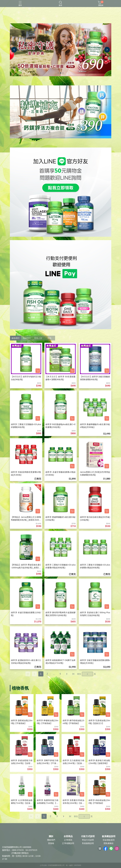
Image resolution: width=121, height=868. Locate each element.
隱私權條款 (109, 843)
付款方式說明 (88, 836)
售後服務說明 (88, 843)
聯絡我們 (51, 840)
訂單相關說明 (68, 843)
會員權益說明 (109, 836)
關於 (51, 836)
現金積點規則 (109, 840)
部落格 (51, 843)
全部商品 (68, 836)
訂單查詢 (68, 840)
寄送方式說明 (88, 840)
